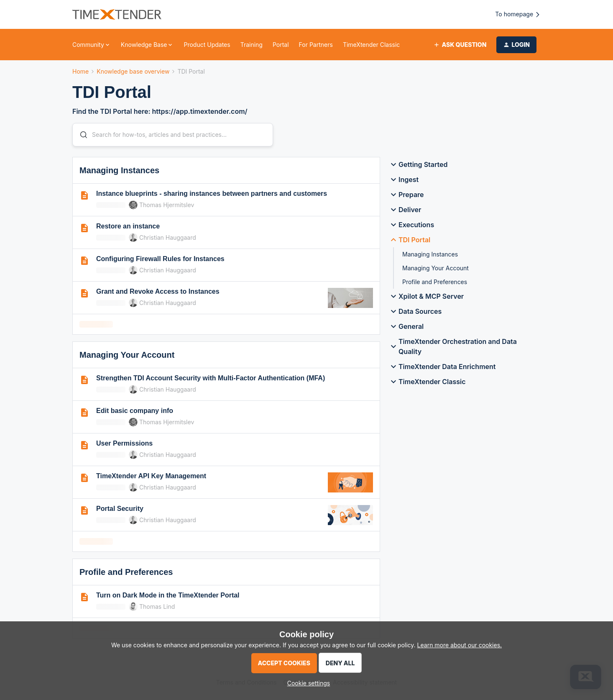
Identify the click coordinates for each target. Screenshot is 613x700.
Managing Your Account (435, 268)
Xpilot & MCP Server (426, 296)
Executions (411, 225)
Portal (281, 45)
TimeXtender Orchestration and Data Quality (453, 346)
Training (252, 45)
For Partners (316, 45)
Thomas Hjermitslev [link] (167, 205)
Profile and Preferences (435, 282)
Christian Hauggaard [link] (168, 237)
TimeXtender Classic (371, 45)
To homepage (518, 14)
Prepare (406, 195)
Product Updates (207, 45)
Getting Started (418, 164)
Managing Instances (430, 254)
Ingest (404, 179)
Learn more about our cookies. (460, 645)
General (406, 326)
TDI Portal (409, 240)
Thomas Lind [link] (157, 606)
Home (80, 71)
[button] (460, 45)
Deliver (405, 210)
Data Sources (415, 311)
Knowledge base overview (133, 71)
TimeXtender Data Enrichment (442, 367)
